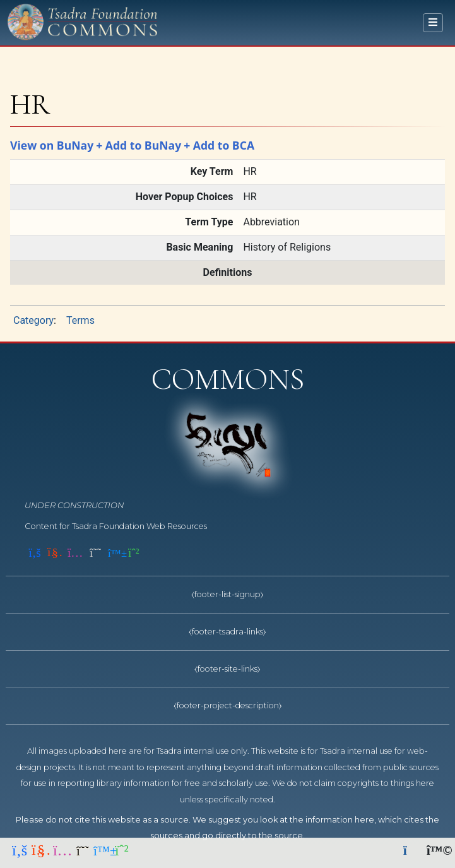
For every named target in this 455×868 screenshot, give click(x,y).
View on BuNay (52, 145)
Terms (80, 320)
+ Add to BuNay (139, 145)
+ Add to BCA (219, 145)
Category (33, 320)
